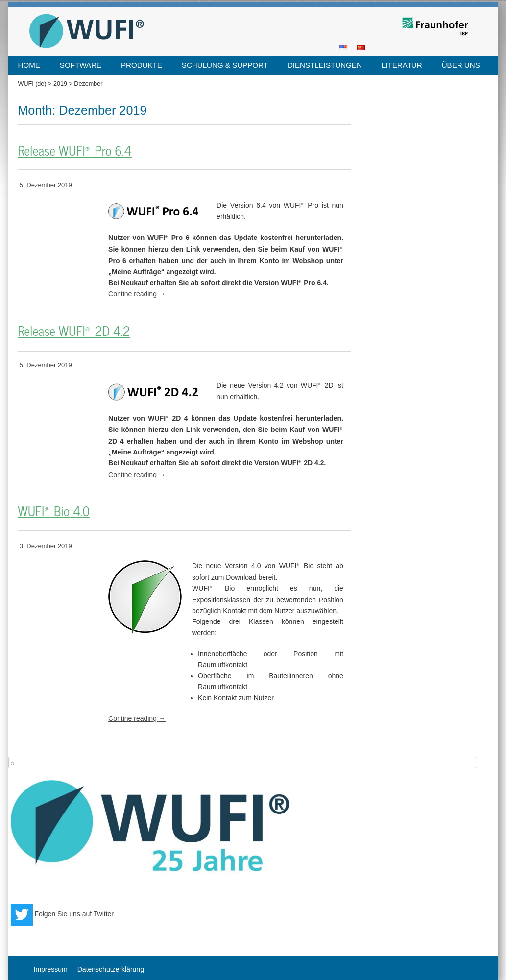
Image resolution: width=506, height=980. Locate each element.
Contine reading (137, 294)
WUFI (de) (32, 84)
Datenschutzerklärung (111, 969)
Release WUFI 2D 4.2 (74, 331)
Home (29, 65)
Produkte (142, 65)
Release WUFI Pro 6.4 (75, 151)
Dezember (88, 84)
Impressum (51, 969)
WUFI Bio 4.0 (54, 511)
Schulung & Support (225, 65)
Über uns (461, 65)
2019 (60, 84)
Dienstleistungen (325, 65)
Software (81, 65)
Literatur (402, 65)
